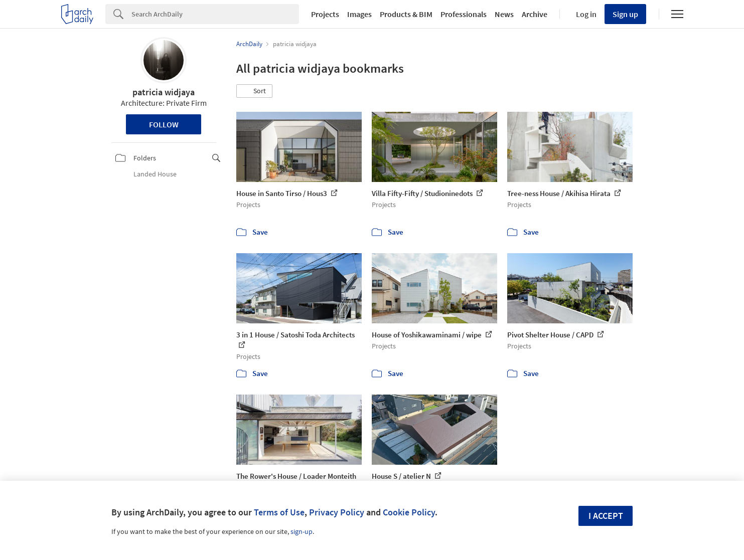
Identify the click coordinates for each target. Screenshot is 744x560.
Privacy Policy (337, 512)
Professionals (464, 14)
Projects (325, 14)
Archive (535, 14)
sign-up (302, 531)
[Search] (215, 14)
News (504, 14)
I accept (606, 516)
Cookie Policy (409, 512)
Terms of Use (279, 512)
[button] (254, 91)
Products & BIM (406, 14)
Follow (164, 124)
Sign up (625, 14)
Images (359, 14)
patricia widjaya (164, 92)
